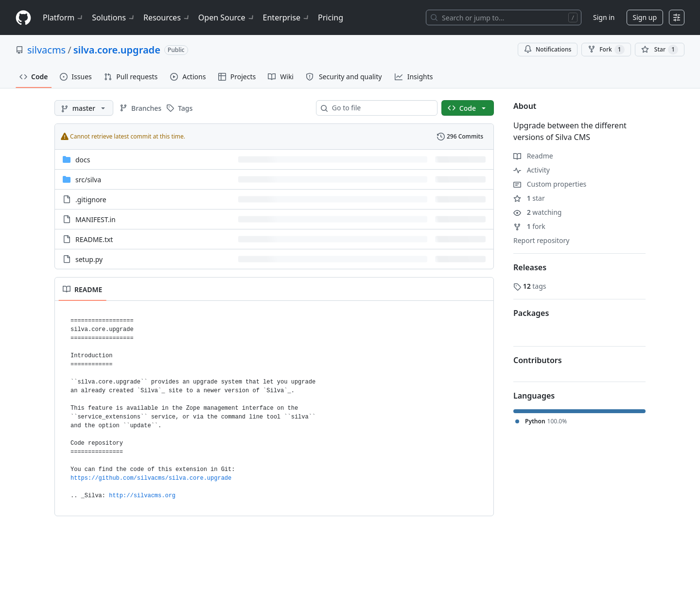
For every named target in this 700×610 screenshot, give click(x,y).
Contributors (538, 360)
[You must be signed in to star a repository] (660, 50)
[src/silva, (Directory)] (88, 180)
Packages (531, 313)
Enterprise (287, 17)
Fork (606, 50)
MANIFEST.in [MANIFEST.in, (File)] (96, 219)
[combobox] (381, 108)
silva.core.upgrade (117, 50)
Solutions (114, 17)
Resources (167, 17)
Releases (530, 267)
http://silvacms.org (142, 496)
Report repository (541, 240)
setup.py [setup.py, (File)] (89, 259)
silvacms (46, 50)
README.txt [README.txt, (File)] (94, 239)
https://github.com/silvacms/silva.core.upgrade (151, 478)
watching (537, 212)
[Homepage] (23, 18)
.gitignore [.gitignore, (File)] (91, 200)
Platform (63, 17)
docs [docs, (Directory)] (83, 160)
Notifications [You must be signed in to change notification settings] (548, 49)
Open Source (227, 17)
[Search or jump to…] (504, 17)
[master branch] (84, 108)
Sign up (645, 17)
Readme (533, 156)
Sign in (604, 17)
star (529, 198)
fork (529, 226)
